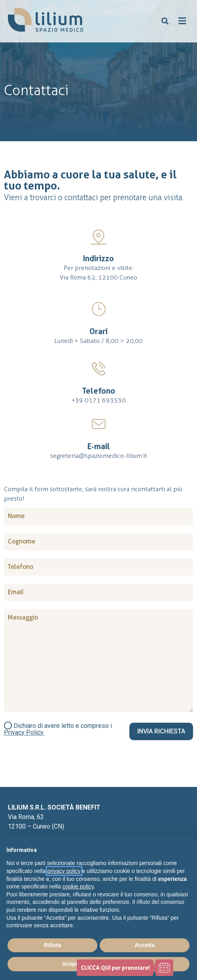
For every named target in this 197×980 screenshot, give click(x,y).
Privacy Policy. (24, 732)
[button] (165, 21)
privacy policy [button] (64, 871)
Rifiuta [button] (53, 945)
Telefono (98, 391)
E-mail (99, 446)
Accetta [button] (145, 945)
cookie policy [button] (78, 886)
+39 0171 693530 (99, 400)
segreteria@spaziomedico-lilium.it (99, 456)
